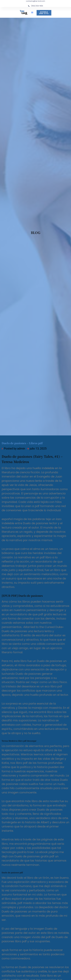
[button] (32, 12)
